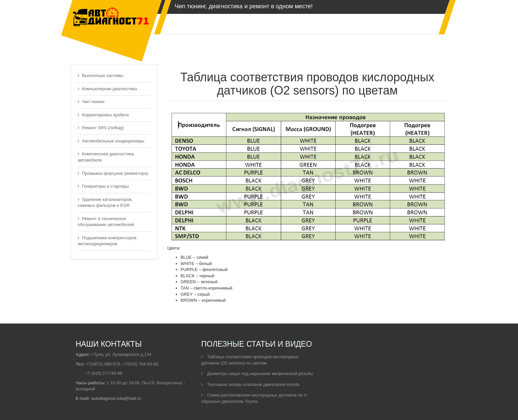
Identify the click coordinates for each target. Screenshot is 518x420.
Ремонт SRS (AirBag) (101, 128)
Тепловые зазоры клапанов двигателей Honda (250, 384)
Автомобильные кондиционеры (111, 141)
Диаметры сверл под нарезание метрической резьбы (257, 374)
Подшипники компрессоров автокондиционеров (107, 241)
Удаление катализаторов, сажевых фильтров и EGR (105, 203)
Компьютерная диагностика (107, 89)
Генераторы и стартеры (103, 186)
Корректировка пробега (103, 115)
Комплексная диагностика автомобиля (106, 157)
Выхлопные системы (100, 76)
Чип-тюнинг (91, 102)
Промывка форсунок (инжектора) (113, 173)
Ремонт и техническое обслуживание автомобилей (106, 222)
